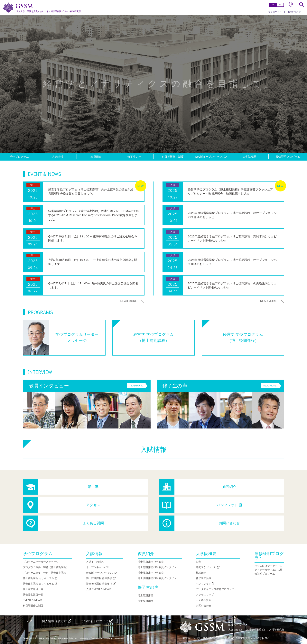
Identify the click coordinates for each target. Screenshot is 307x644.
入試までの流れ (95, 562)
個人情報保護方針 (56, 621)
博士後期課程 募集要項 (101, 584)
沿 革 (93, 487)
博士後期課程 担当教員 (151, 573)
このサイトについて (97, 621)
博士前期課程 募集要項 (101, 578)
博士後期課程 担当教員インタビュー (158, 578)
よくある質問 (93, 523)
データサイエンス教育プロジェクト (216, 589)
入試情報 (58, 157)
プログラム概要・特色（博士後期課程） (46, 573)
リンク (28, 621)
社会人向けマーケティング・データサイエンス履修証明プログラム (269, 570)
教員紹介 (96, 157)
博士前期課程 (145, 595)
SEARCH (302, 5)
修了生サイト (275, 12)
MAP (291, 5)
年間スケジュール (208, 567)
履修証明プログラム (288, 157)
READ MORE (129, 301)
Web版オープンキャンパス (211, 157)
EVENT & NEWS (33, 600)
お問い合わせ (294, 12)
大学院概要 (249, 157)
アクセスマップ (205, 595)
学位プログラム (19, 157)
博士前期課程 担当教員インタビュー (158, 567)
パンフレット (229, 505)
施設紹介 (229, 487)
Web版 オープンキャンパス (102, 573)
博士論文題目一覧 (33, 595)
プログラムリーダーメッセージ (41, 562)
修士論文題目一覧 (33, 589)
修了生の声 (134, 157)
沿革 (199, 562)
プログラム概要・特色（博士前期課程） (46, 567)
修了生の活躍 (204, 578)
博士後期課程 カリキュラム (40, 584)
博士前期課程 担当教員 (151, 562)
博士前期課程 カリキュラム (40, 578)
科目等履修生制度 (173, 157)
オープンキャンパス (98, 567)
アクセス (93, 505)
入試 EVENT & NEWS (99, 589)
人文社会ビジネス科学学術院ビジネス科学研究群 (49, 11)
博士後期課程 (145, 601)
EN (280, 5)
